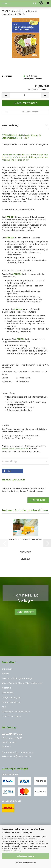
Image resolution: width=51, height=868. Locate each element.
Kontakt (5, 674)
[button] (6, 95)
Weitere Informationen (25, 863)
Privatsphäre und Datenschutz (16, 712)
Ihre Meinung (38, 500)
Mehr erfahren (26, 612)
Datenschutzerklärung (11, 851)
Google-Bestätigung (11, 697)
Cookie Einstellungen (11, 716)
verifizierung (8, 693)
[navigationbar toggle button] (48, 3)
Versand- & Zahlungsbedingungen (18, 678)
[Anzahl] (25, 95)
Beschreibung (10, 125)
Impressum (7, 669)
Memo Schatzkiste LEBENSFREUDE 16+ (25, 539)
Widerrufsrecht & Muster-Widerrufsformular (22, 683)
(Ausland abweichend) (33, 79)
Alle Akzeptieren (25, 856)
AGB (4, 707)
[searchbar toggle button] (35, 3)
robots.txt (6, 688)
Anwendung (9, 461)
